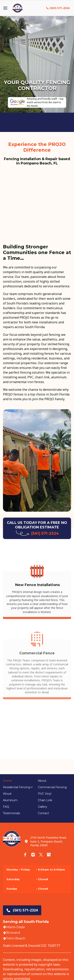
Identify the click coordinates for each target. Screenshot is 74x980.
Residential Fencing (17, 787)
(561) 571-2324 (59, 8)
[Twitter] (41, 855)
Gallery (43, 807)
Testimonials (11, 813)
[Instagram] (33, 855)
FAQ (6, 807)
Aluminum (10, 800)
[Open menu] (5, 8)
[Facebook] (25, 855)
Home (7, 781)
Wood (7, 794)
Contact (43, 813)
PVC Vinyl (45, 794)
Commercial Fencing (52, 787)
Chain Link (45, 800)
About (42, 781)
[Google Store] (49, 855)
